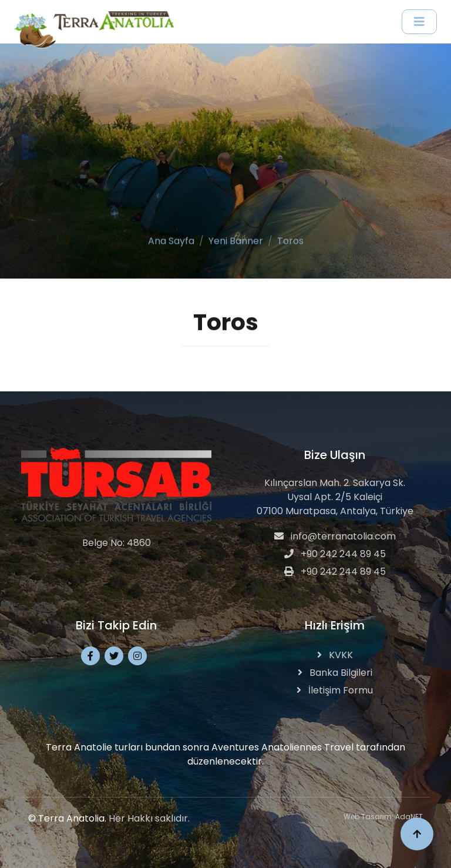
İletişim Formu (335, 690)
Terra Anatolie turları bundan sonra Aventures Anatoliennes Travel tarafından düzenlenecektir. (225, 754)
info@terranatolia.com (335, 536)
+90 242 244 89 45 (335, 554)
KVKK (335, 655)
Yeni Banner (236, 239)
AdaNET (409, 817)
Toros (290, 239)
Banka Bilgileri (335, 673)
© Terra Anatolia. (67, 818)
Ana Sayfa (171, 239)
